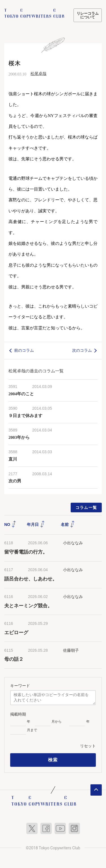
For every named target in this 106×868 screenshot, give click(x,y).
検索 (53, 760)
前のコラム (24, 350)
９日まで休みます (25, 416)
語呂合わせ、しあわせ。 (31, 579)
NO (10, 524)
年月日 (36, 524)
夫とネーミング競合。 (28, 606)
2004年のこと (21, 394)
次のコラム (82, 350)
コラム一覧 (86, 508)
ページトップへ (96, 790)
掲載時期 (18, 714)
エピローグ (16, 633)
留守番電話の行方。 (26, 552)
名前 (68, 524)
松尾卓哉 (38, 74)
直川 (13, 459)
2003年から (19, 437)
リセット (88, 746)
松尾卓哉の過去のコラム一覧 (36, 371)
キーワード (20, 686)
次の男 (15, 481)
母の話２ (14, 659)
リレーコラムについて (88, 15)
